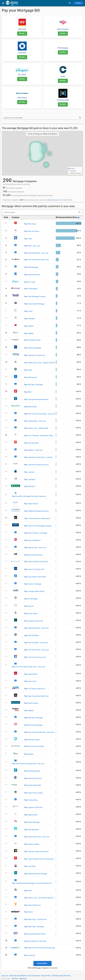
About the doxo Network (18, 976)
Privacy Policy (46, 976)
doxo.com (5, 976)
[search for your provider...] (41, 118)
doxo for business (34, 976)
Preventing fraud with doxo (61, 976)
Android (24, 979)
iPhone (16, 979)
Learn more (51, 200)
